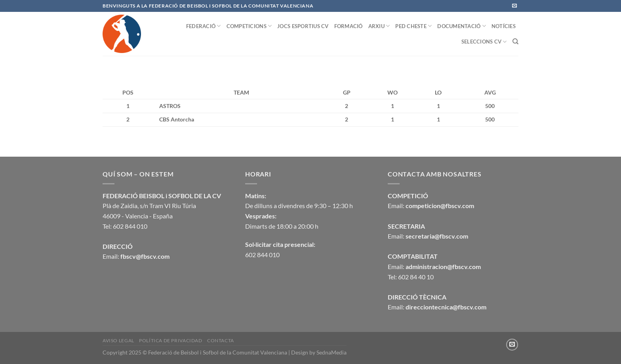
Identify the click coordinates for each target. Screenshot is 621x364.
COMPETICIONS (249, 26)
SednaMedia (331, 352)
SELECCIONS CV (484, 42)
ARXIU (379, 26)
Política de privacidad (170, 340)
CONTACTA (221, 340)
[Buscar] (515, 42)
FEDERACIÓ (204, 26)
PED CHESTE (413, 26)
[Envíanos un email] (514, 6)
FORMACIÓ (349, 26)
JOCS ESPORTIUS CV (303, 26)
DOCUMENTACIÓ (462, 26)
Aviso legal (118, 340)
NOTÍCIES (504, 26)
